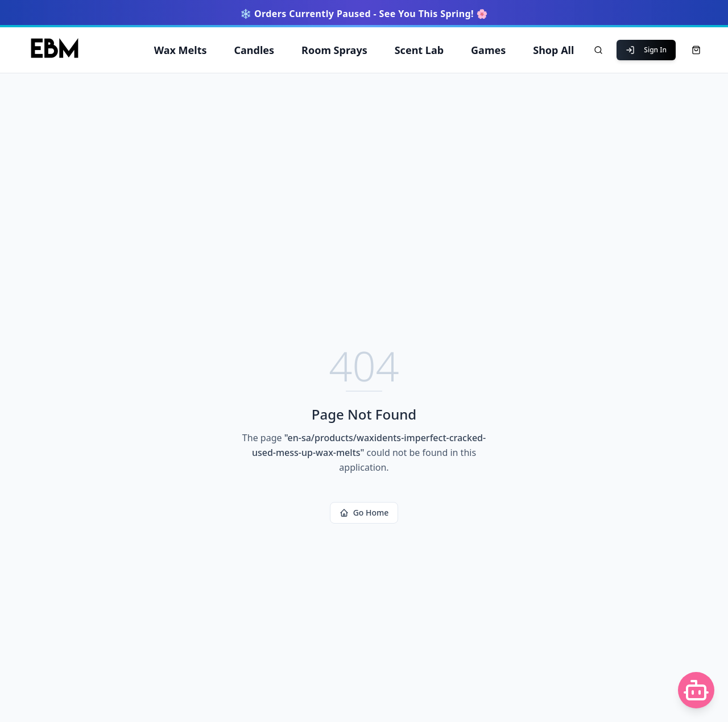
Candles (255, 50)
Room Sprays (334, 50)
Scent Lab (419, 50)
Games (488, 50)
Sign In (646, 50)
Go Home (364, 513)
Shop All (553, 50)
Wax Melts (181, 50)
